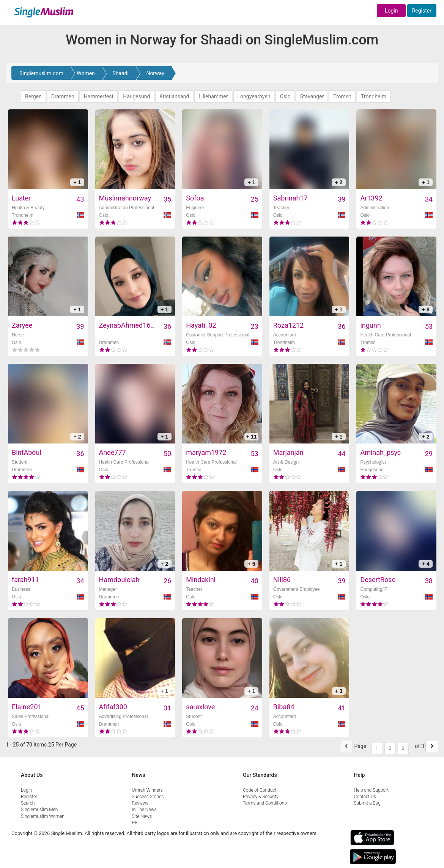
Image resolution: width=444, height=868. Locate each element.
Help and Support (372, 790)
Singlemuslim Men (39, 810)
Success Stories (148, 797)
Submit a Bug (367, 803)
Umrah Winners (147, 790)
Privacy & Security (261, 797)
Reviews (140, 803)
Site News (142, 816)
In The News (144, 810)
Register (422, 11)
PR (135, 823)
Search (28, 803)
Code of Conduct (260, 790)
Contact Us (365, 797)
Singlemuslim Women (43, 816)
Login (391, 11)
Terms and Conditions (265, 803)
